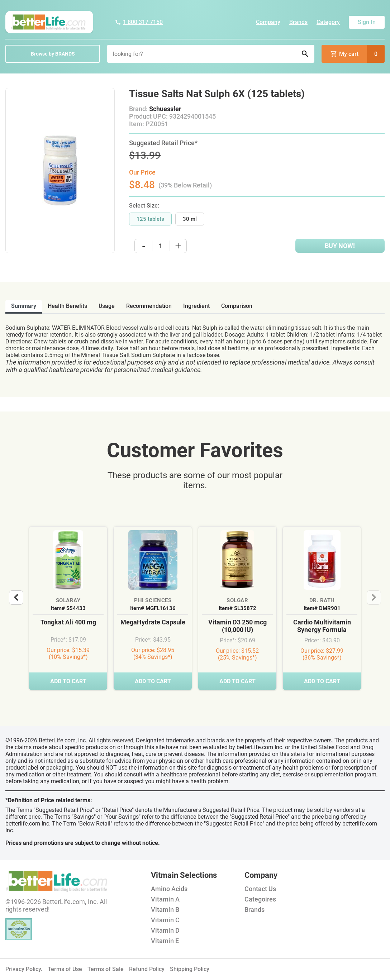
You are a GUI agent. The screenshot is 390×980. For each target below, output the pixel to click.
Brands (298, 22)
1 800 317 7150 (139, 22)
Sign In (367, 22)
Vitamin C (165, 920)
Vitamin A (165, 899)
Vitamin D (165, 930)
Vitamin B (165, 910)
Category (328, 22)
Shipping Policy (190, 969)
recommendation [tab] (149, 306)
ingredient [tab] (196, 306)
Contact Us (260, 889)
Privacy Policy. (24, 969)
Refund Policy (147, 969)
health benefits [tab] (67, 306)
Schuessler (165, 109)
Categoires (260, 899)
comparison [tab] (237, 306)
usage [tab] (107, 306)
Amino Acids (169, 889)
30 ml (190, 219)
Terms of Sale (106, 969)
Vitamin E (165, 941)
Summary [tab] (24, 306)
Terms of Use (65, 969)
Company (268, 22)
